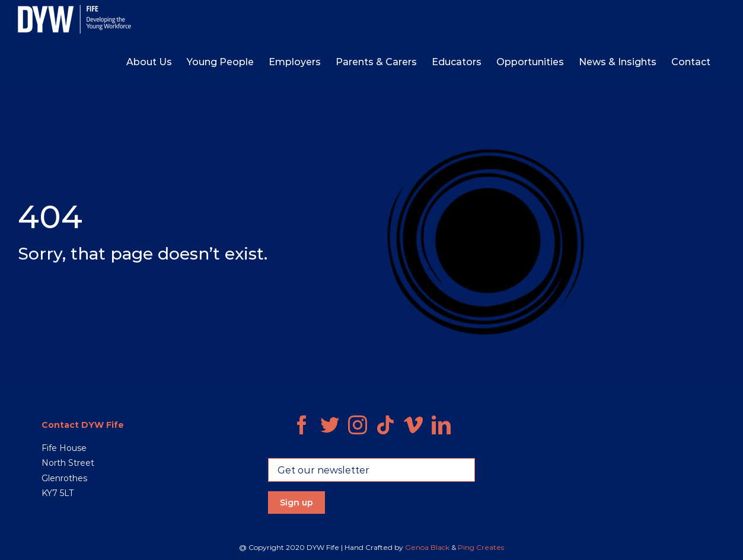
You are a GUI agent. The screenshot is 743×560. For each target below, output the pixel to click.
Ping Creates (481, 547)
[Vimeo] (413, 425)
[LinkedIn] (441, 425)
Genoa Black (427, 547)
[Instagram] (358, 425)
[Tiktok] (385, 425)
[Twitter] (330, 425)
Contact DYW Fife (83, 425)
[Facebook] (302, 425)
